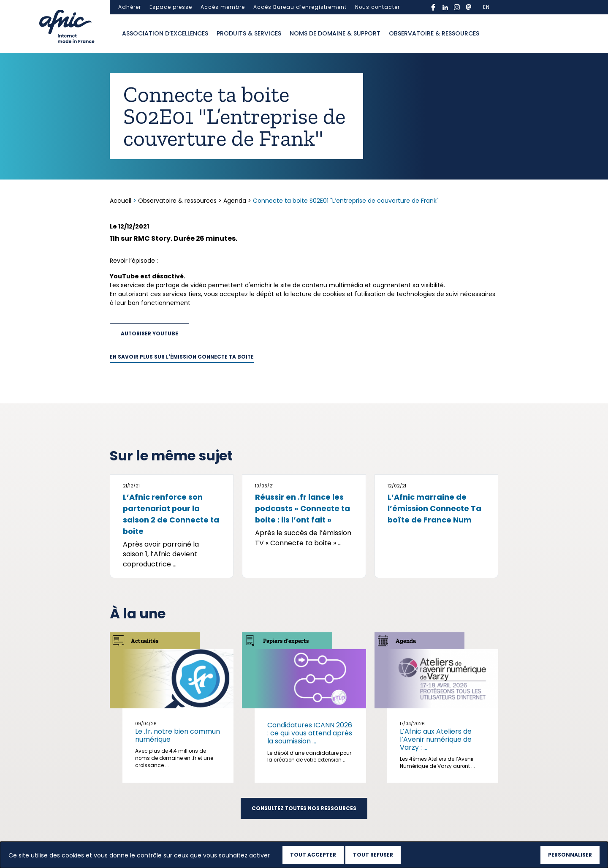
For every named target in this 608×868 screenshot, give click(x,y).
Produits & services (249, 33)
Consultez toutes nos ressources (304, 808)
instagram (457, 7)
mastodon (469, 7)
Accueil (121, 201)
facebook (433, 7)
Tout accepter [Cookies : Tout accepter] (313, 855)
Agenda (235, 201)
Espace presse (171, 7)
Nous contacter (377, 7)
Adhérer (130, 7)
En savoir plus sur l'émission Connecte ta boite (182, 357)
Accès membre (223, 7)
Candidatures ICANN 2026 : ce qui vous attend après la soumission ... (310, 733)
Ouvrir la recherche (492, 34)
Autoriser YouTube (149, 334)
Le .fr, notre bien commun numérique (178, 735)
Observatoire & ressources (434, 33)
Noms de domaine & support (335, 33)
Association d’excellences (165, 33)
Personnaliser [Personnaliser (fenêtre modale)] (570, 855)
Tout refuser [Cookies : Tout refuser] (373, 855)
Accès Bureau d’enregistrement (300, 7)
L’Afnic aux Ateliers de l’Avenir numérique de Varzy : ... (436, 739)
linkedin (445, 7)
